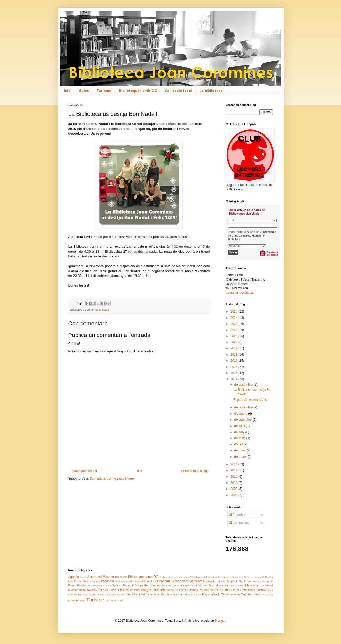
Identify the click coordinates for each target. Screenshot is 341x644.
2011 (234, 477)
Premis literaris (188, 590)
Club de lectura (252, 577)
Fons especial (95, 586)
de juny (240, 432)
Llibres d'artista (236, 586)
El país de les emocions (250, 400)
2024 (234, 318)
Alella (83, 577)
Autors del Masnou (101, 577)
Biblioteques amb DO (138, 91)
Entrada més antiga (195, 471)
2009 (234, 489)
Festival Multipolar (263, 581)
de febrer (241, 457)
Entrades (237, 515)
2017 (234, 361)
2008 (234, 495)
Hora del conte (170, 586)
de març (240, 450)
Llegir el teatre (217, 585)
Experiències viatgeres (187, 581)
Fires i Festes (77, 585)
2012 (234, 470)
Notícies (103, 590)
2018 (234, 355)
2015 (234, 373)
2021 (234, 336)
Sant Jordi (133, 594)
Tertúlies (246, 594)
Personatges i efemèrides (152, 590)
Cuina (95, 581)
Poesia (174, 590)
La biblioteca (211, 91)
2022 (234, 330)
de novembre (244, 407)
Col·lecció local (178, 91)
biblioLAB (121, 577)
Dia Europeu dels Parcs (128, 581)
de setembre (243, 420)
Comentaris (239, 523)
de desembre (244, 385)
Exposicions (211, 581)
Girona (107, 586)
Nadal (106, 310)
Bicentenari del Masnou (203, 577)
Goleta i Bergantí (123, 585)
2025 (234, 311)
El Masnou (162, 581)
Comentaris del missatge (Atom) (112, 479)
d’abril (239, 444)
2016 (234, 367)
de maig (240, 438)
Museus (73, 590)
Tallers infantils (211, 594)
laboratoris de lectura (193, 585)
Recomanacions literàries (112, 594)
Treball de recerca (263, 594)
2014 (234, 379)
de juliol (240, 426)
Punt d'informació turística (249, 590)
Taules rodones (231, 594)
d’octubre (241, 414)
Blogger (220, 621)
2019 (234, 348)
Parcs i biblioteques (121, 590)
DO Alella (148, 581)
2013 (234, 464)
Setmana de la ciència (155, 594)
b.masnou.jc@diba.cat (240, 293)
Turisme (104, 91)
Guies (84, 91)
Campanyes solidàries (230, 577)
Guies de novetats (148, 585)
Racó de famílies (88, 594)
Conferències (82, 581)
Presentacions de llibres (216, 590)
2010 (234, 483)
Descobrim (106, 581)
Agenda (74, 577)
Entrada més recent (83, 471)
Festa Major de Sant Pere (235, 581)
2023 (234, 324)
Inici (68, 91)
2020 (234, 342)
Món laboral (266, 586)
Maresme (252, 585)
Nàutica (92, 590)
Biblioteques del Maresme (174, 577)
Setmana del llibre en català (185, 594)
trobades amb (77, 600)
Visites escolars (114, 601)
